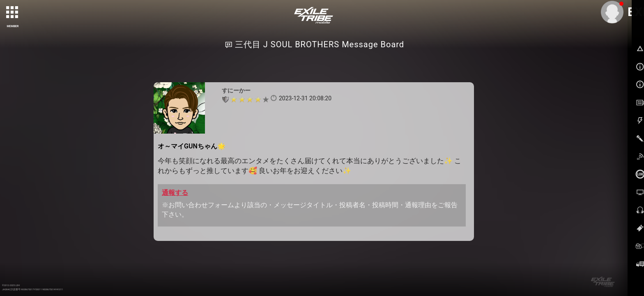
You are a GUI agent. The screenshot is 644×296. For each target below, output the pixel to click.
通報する (175, 193)
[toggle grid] (13, 13)
